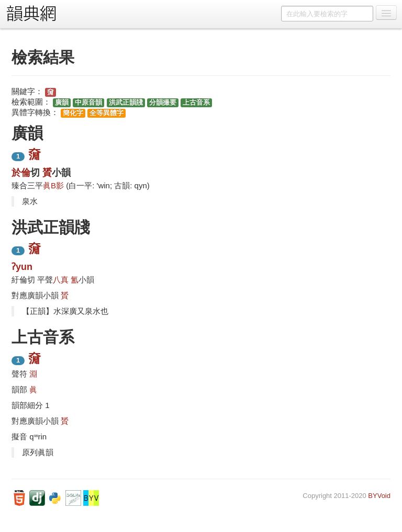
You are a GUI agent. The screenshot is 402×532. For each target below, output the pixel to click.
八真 (61, 280)
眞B (49, 185)
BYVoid (379, 496)
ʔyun (22, 267)
